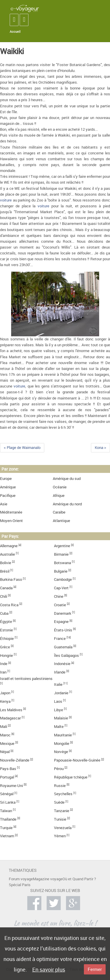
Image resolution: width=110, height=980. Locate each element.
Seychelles (63, 794)
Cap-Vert (61, 588)
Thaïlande (8, 819)
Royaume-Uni (11, 786)
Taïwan (6, 811)
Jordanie (61, 693)
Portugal (7, 777)
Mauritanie (63, 735)
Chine (59, 596)
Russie (60, 786)
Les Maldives (11, 710)
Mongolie (62, 744)
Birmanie (61, 554)
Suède (59, 802)
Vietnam (7, 836)
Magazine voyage (48, 879)
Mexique (7, 744)
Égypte (6, 622)
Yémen (60, 836)
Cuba (4, 613)
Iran (3, 672)
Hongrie (6, 656)
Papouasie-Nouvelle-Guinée (77, 760)
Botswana (62, 563)
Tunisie (60, 819)
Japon (5, 693)
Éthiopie (7, 639)
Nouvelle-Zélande (15, 760)
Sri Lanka (8, 802)
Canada (6, 588)
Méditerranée (11, 512)
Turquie (6, 828)
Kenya (5, 701)
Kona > (100, 448)
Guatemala (63, 647)
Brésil (5, 571)
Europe (6, 479)
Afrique (59, 496)
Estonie (6, 630)
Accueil (15, 32)
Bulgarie (61, 571)
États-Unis (63, 630)
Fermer (95, 969)
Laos (58, 701)
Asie (4, 504)
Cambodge (63, 579)
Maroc (5, 735)
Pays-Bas (8, 769)
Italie (58, 684)
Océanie (60, 487)
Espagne (61, 622)
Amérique (8, 487)
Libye (59, 710)
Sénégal (7, 794)
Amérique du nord (67, 504)
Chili (4, 596)
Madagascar (10, 718)
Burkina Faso (11, 579)
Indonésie (62, 664)
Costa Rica (9, 605)
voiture (6, 200)
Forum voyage (21, 879)
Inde (4, 664)
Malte (59, 727)
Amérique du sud (67, 479)
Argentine (62, 546)
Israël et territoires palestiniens (26, 679)
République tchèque (71, 777)
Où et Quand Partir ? (79, 879)
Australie (7, 554)
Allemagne (9, 546)
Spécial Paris (20, 885)
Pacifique (8, 496)
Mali (4, 727)
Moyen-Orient (11, 521)
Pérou (59, 769)
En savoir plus (49, 969)
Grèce (5, 647)
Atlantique (61, 521)
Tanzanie (62, 811)
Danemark (63, 613)
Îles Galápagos (66, 656)
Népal (5, 752)
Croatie (60, 605)
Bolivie (6, 563)
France (60, 639)
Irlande (60, 672)
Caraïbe (59, 512)
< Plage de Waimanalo (22, 448)
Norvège (61, 752)
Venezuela (63, 828)
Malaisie (61, 718)
